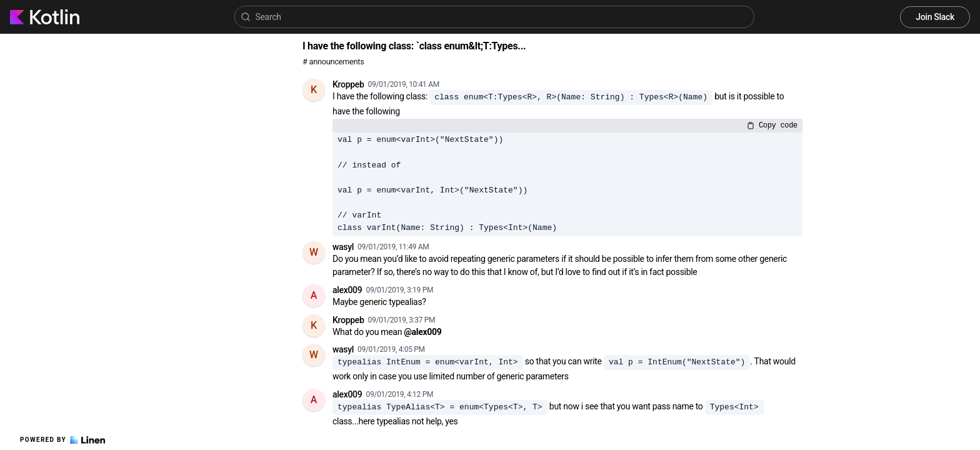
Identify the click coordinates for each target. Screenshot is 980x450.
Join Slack (935, 17)
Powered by (62, 440)
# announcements (333, 62)
